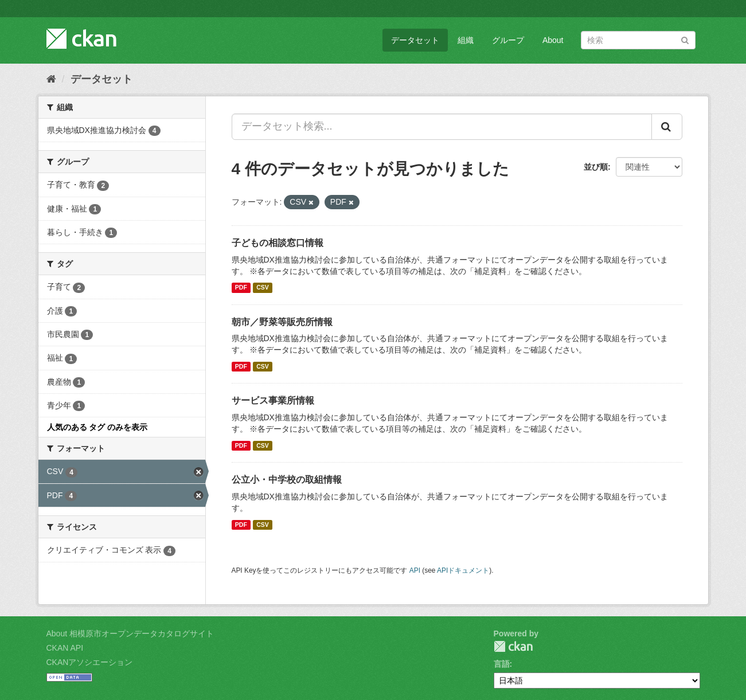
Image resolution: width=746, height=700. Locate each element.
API (415, 570)
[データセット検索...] (442, 127)
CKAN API (65, 648)
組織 (466, 40)
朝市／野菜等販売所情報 (282, 322)
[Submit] (685, 39)
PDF (241, 288)
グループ (508, 40)
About (553, 40)
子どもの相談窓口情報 (278, 243)
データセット (415, 40)
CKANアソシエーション (90, 662)
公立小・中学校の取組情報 (287, 480)
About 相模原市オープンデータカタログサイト (130, 633)
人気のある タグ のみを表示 (97, 427)
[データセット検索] (638, 40)
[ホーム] (51, 79)
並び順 (596, 167)
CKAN (513, 646)
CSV (263, 288)
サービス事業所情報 (273, 400)
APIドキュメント (463, 570)
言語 (502, 664)
